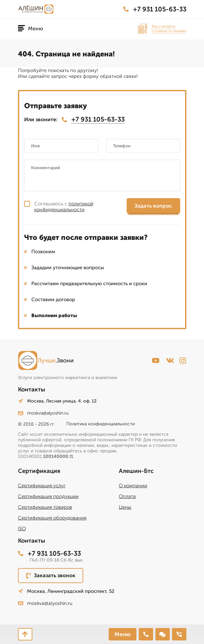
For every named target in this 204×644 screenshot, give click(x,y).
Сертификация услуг (42, 486)
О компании (133, 486)
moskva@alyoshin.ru (43, 413)
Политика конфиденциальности (101, 424)
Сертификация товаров (45, 507)
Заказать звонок (51, 576)
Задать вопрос (153, 206)
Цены (125, 507)
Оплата (127, 496)
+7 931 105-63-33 (155, 9)
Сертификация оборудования (52, 518)
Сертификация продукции (48, 496)
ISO (22, 529)
